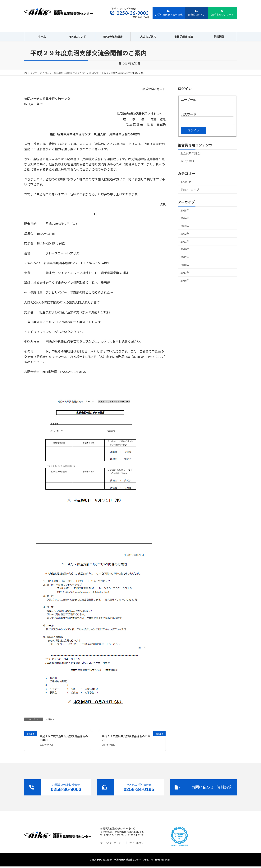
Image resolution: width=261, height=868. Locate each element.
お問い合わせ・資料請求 (169, 13)
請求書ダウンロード (223, 13)
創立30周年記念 (190, 153)
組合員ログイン (197, 13)
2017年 (185, 273)
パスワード (189, 114)
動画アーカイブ (190, 190)
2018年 (185, 265)
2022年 (185, 234)
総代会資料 (187, 161)
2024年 (185, 218)
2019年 (185, 257)
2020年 (185, 249)
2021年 (185, 242)
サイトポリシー (138, 843)
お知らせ (50, 719)
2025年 (185, 210)
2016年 (185, 280)
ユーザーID (189, 99)
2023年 (185, 226)
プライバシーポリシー (112, 843)
